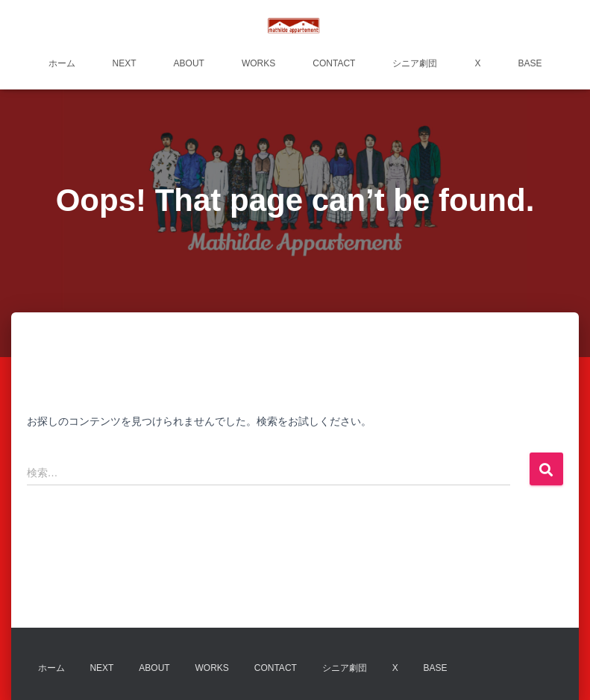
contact (334, 63)
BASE (530, 63)
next (125, 63)
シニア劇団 (415, 63)
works (258, 63)
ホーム (62, 63)
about (189, 63)
